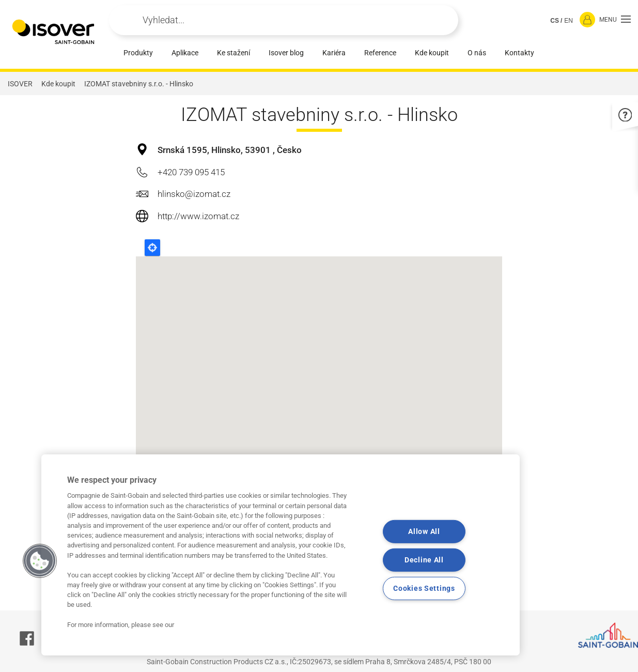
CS (555, 21)
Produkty (138, 53)
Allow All (424, 532)
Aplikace (185, 53)
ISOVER (20, 84)
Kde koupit (432, 53)
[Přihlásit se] (587, 20)
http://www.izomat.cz (198, 216)
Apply (131, 20)
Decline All (424, 560)
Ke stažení (234, 53)
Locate (152, 248)
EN (569, 21)
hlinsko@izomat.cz (194, 194)
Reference (380, 53)
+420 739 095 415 (191, 172)
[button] (615, 20)
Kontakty (519, 53)
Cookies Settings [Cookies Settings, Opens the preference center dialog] (424, 588)
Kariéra (334, 53)
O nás (477, 53)
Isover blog (286, 53)
